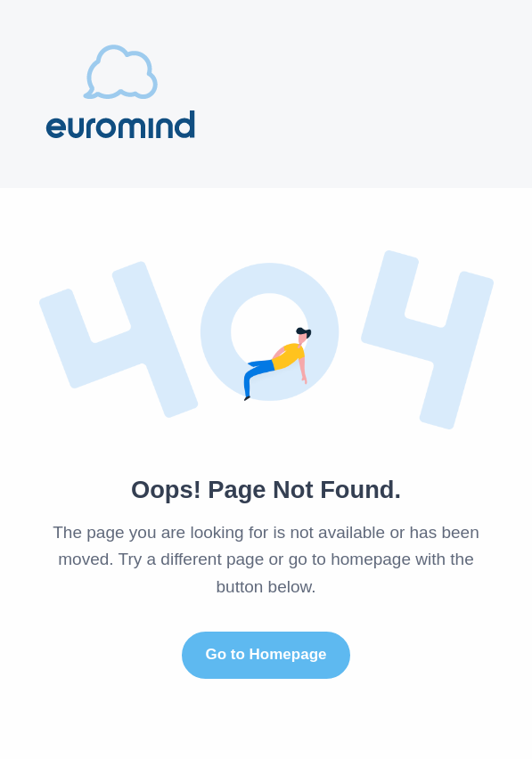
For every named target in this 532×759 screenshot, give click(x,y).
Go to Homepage (266, 654)
